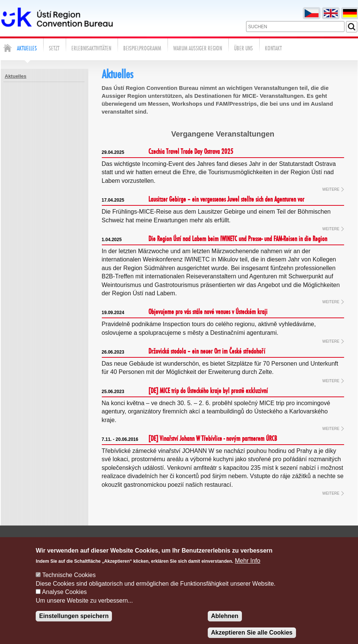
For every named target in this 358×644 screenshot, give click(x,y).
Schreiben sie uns (192, 542)
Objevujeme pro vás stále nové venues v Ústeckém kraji (185, 312)
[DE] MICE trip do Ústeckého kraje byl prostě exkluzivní (185, 391)
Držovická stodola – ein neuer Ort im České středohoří (184, 352)
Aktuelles (16, 76)
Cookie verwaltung (334, 542)
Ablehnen (225, 625)
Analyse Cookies (64, 601)
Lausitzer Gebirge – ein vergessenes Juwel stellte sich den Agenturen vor (203, 200)
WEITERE (331, 189)
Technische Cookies (69, 584)
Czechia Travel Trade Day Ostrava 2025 (168, 152)
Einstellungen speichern (74, 625)
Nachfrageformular (278, 542)
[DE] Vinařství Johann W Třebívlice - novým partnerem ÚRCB (189, 439)
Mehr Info (248, 570)
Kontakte (233, 542)
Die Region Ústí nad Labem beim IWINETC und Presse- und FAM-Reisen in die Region (214, 239)
